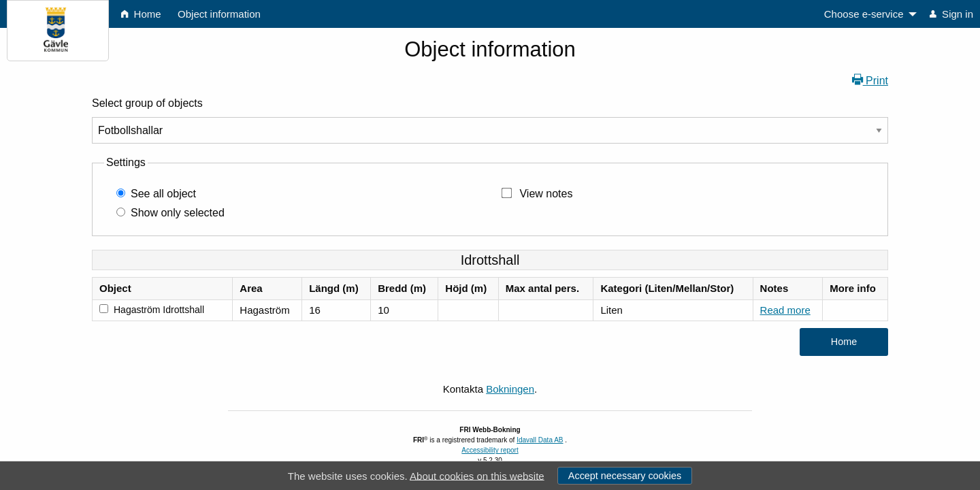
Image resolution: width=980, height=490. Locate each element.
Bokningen (510, 389)
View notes (546, 194)
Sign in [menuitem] (951, 14)
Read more (785, 310)
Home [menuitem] (141, 14)
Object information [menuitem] (219, 14)
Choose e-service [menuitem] (864, 14)
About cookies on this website (477, 475)
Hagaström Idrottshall (159, 310)
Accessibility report (490, 450)
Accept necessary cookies (625, 476)
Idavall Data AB (540, 440)
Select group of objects (147, 103)
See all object (163, 194)
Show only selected (178, 213)
